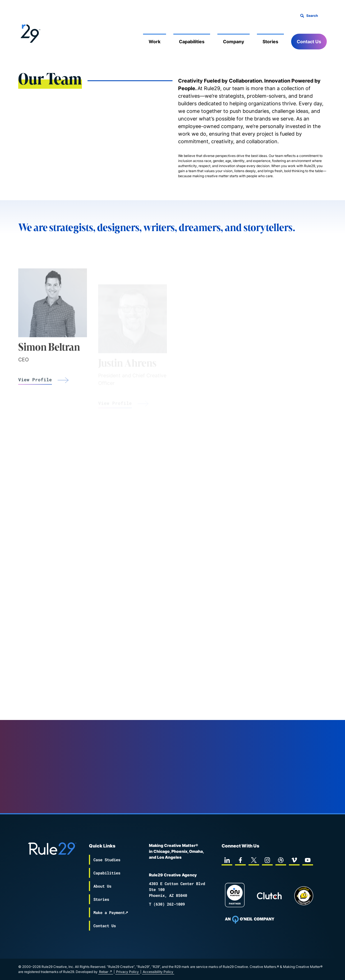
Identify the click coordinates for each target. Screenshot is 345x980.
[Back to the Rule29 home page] (29, 33)
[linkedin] (227, 860)
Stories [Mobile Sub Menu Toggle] (270, 42)
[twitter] (254, 860)
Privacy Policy (127, 972)
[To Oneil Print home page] (250, 920)
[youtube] (308, 860)
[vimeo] (294, 860)
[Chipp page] (304, 896)
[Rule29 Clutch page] (269, 896)
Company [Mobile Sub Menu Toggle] (234, 42)
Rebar (104, 972)
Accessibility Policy (158, 972)
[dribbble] (281, 860)
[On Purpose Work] (235, 896)
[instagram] (267, 860)
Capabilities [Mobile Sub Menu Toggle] (192, 42)
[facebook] (240, 860)
